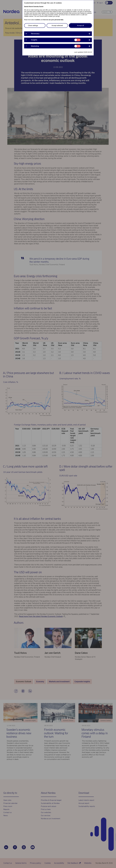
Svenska (36, 7)
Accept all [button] (80, 26)
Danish (26, 7)
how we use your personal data (53, 20)
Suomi (41, 7)
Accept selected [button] (57, 26)
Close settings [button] (33, 26)
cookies (38, 20)
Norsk (31, 7)
